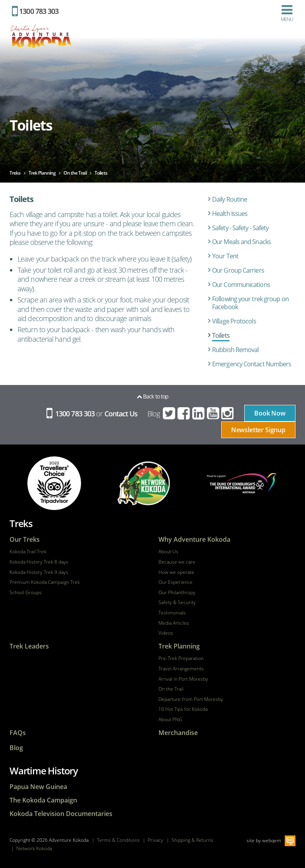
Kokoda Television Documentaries (61, 814)
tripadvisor (54, 483)
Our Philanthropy (177, 593)
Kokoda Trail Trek (28, 552)
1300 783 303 (35, 11)
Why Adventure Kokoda (194, 540)
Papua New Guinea (38, 787)
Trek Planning (179, 646)
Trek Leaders (29, 646)
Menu (287, 13)
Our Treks (25, 540)
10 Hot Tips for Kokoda (183, 709)
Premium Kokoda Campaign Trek (45, 582)
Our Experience (176, 582)
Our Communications (241, 285)
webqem (272, 840)
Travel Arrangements (181, 669)
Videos (166, 633)
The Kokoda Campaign (43, 800)
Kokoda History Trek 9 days (39, 572)
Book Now (270, 413)
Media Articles (174, 623)
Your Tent (225, 256)
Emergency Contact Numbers (252, 364)
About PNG (170, 720)
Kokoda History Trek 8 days (39, 562)
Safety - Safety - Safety (240, 228)
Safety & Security (177, 602)
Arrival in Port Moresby (183, 679)
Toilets (221, 335)
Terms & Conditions (118, 840)
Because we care (177, 562)
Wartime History (44, 771)
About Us (168, 552)
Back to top (152, 396)
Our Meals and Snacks (241, 242)
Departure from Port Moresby (191, 699)
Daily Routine (230, 199)
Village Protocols (234, 321)
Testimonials (172, 613)
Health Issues (230, 214)
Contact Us (121, 414)
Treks (21, 523)
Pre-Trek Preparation (181, 658)
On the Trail (171, 689)
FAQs (18, 733)
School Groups (26, 593)
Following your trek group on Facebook (250, 303)
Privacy (155, 840)
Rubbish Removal (236, 350)
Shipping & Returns (192, 840)
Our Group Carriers (238, 270)
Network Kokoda (34, 848)
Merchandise (178, 733)
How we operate (176, 572)
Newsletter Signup (258, 430)
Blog (153, 414)
